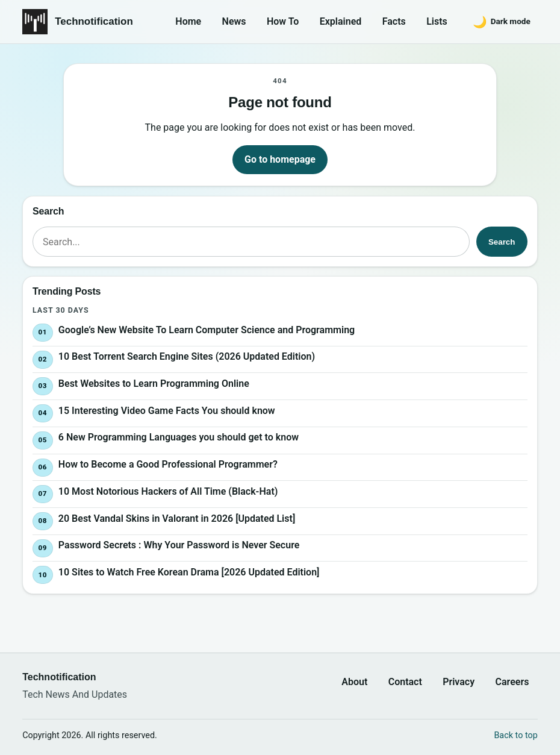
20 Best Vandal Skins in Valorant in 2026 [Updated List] (177, 518)
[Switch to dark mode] (502, 22)
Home (188, 21)
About (354, 682)
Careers (512, 682)
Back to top (515, 735)
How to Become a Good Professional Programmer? (168, 464)
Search (502, 242)
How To (283, 21)
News (234, 21)
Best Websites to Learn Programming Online (154, 384)
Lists (437, 21)
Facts (394, 21)
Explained (341, 21)
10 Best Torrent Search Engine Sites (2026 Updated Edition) (187, 356)
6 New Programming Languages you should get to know (179, 438)
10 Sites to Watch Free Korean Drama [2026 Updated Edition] (189, 572)
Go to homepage (280, 159)
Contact (405, 682)
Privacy (459, 682)
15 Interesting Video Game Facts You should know (167, 411)
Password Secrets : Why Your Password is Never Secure (179, 546)
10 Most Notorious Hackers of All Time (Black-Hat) (168, 491)
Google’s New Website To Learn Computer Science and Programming (207, 330)
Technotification (94, 21)
